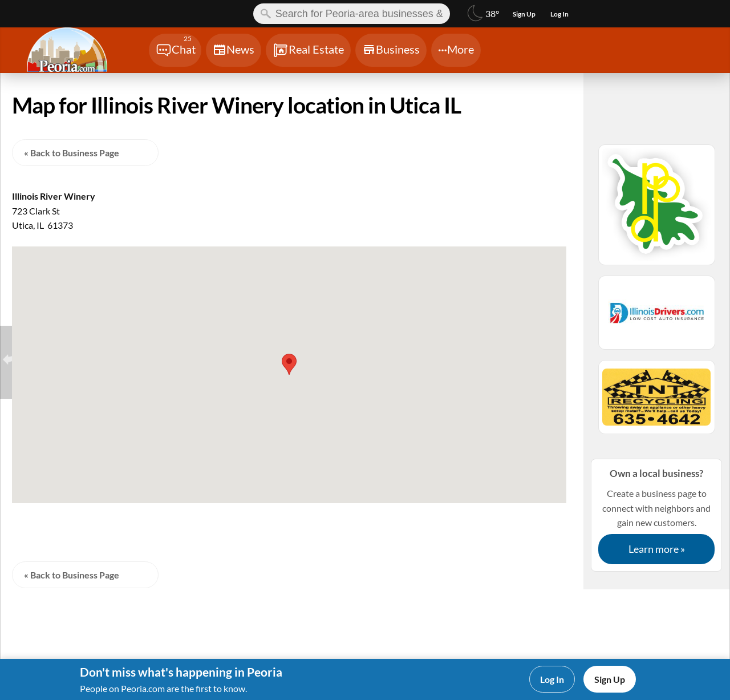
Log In (552, 679)
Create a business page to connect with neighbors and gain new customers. (656, 515)
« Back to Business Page (72, 153)
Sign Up (610, 679)
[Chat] (175, 50)
